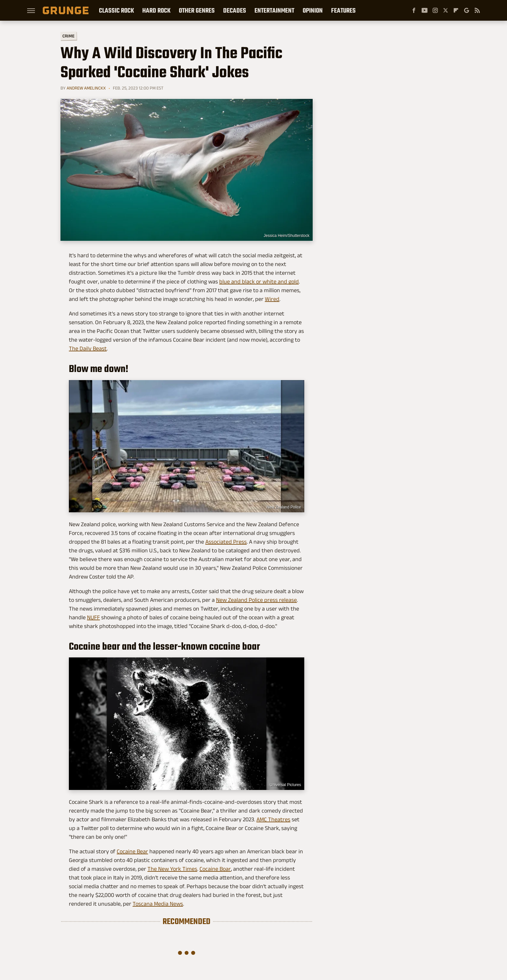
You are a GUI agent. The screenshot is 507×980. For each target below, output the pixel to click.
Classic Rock (116, 10)
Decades (235, 10)
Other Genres (197, 10)
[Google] (467, 10)
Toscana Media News (158, 904)
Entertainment (274, 10)
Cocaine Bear (132, 851)
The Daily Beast (88, 348)
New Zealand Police (284, 507)
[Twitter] (446, 10)
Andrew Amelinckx (86, 88)
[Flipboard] (456, 10)
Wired (272, 299)
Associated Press (226, 542)
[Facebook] (414, 10)
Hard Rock (156, 10)
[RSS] (477, 10)
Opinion (313, 10)
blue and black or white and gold (259, 282)
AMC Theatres (273, 819)
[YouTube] (425, 10)
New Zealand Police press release (256, 600)
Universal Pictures (285, 785)
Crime (69, 36)
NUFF (93, 617)
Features (343, 10)
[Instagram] (435, 10)
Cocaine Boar (215, 869)
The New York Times (172, 869)
